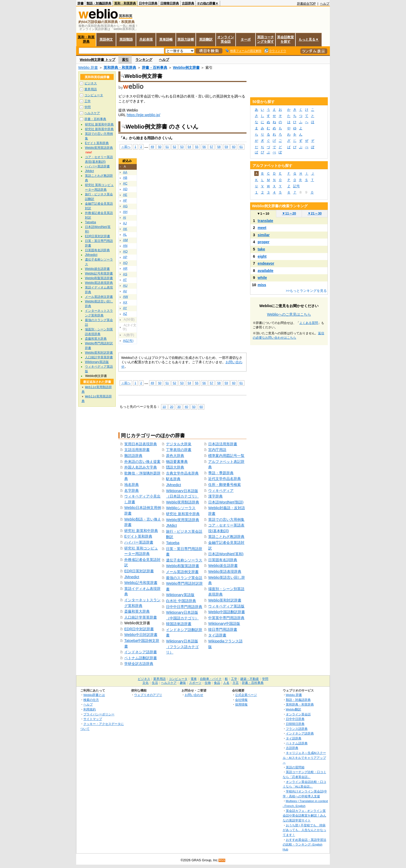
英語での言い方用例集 (226, 520)
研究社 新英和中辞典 (141, 531)
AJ (125, 223)
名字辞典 (132, 491)
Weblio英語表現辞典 (225, 572)
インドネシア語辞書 (141, 652)
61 (241, 147)
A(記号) (128, 341)
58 (219, 147)
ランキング (144, 60)
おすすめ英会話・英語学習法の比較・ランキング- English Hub (304, 844)
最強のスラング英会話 (184, 578)
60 (234, 147)
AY (125, 308)
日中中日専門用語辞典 (184, 607)
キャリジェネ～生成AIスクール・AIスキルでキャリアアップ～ (304, 758)
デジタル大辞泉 (179, 444)
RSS (222, 860)
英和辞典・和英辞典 (120, 68)
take (261, 249)
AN (125, 246)
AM (125, 240)
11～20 (289, 213)
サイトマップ (93, 719)
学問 (88, 107)
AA (125, 172)
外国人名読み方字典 (141, 467)
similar (264, 235)
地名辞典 (132, 485)
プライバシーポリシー (99, 714)
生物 (208, 683)
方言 (236, 683)
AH (125, 212)
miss (262, 285)
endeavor (266, 263)
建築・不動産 (250, 679)
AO (125, 251)
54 (189, 147)
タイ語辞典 (294, 738)
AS (125, 274)
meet (262, 228)
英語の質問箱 (295, 767)
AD (125, 189)
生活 (155, 683)
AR (125, 269)
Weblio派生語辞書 (223, 566)
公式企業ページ (246, 695)
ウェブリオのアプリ (148, 695)
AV (125, 291)
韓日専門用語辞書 (223, 629)
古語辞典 (188, 3)
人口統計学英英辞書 (141, 617)
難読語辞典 (133, 456)
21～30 (315, 213)
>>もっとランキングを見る (306, 291)
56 (204, 147)
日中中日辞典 (148, 3)
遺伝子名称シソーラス (184, 560)
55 (197, 147)
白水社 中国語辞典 (181, 601)
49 (152, 147)
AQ (125, 263)
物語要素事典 (177, 462)
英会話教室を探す (285, 39)
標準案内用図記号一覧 (226, 456)
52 (175, 147)
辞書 (81, 3)
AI (125, 218)
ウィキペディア (221, 491)
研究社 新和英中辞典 (183, 514)
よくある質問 (309, 323)
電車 (194, 679)
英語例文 (106, 39)
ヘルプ (325, 4)
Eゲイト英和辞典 (138, 536)
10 (164, 407)
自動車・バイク (211, 679)
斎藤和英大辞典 (137, 611)
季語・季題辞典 (221, 473)
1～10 (263, 214)
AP (125, 257)
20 (172, 407)
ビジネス (91, 83)
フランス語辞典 (297, 729)
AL (125, 235)
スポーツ (195, 683)
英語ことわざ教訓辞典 (226, 537)
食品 (217, 683)
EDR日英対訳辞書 (139, 571)
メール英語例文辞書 (182, 572)
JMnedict (132, 577)
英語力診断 (186, 39)
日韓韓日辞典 (170, 3)
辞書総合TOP (306, 4)
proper (264, 242)
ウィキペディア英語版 (226, 606)
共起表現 (146, 39)
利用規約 (90, 709)
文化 (146, 683)
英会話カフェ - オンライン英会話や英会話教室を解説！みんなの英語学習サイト (304, 815)
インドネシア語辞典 (300, 733)
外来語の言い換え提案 (142, 462)
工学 (88, 101)
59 (226, 147)
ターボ (246, 39)
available (266, 271)
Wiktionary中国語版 (224, 624)
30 (179, 407)
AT (125, 280)
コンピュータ (94, 95)
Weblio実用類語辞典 (183, 502)
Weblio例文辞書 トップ (97, 60)
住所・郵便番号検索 (224, 485)
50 (160, 147)
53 (182, 147)
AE (125, 195)
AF (125, 201)
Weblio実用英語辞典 (183, 520)
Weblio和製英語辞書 (183, 566)
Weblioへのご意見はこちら (289, 314)
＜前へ (126, 147)
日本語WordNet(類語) (226, 502)
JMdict (171, 525)
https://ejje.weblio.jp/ (143, 115)
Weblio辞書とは (94, 695)
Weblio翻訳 (293, 709)
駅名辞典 (173, 479)
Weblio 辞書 (88, 68)
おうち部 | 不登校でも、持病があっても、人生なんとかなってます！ (304, 830)
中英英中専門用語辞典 (226, 618)
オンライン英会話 (226, 39)
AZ (125, 314)
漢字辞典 (215, 496)
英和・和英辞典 (125, 3)
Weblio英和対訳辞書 (225, 600)
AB (125, 178)
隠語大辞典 (175, 467)
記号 (296, 186)
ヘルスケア (92, 113)
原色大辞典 (175, 456)
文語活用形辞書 (137, 450)
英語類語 (126, 39)
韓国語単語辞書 (179, 624)
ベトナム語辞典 (297, 743)
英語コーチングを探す (266, 39)
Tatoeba (173, 543)
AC (125, 183)
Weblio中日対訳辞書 (141, 635)
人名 (226, 683)
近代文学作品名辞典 (224, 479)
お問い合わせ (194, 695)
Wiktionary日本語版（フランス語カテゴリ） (182, 647)
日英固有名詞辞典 (223, 560)
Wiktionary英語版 (180, 595)
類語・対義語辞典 (99, 3)
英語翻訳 (206, 39)
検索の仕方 (91, 700)
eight (262, 256)
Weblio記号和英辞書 (141, 583)
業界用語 (91, 89)
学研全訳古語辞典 (139, 664)
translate (265, 221)
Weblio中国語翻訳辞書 (227, 612)
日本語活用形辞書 (223, 444)
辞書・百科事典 (155, 68)
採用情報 (241, 704)
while (262, 278)
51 (167, 147)
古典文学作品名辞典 (182, 473)
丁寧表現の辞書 (179, 450)
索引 (125, 60)
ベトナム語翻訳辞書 (141, 658)
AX (125, 302)
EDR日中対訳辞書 (139, 629)
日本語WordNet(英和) (226, 554)
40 (186, 407)
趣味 (183, 683)
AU (125, 286)
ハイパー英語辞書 (139, 542)
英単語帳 (166, 39)
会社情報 (241, 700)
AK (125, 229)
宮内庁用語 (217, 450)
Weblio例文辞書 (186, 68)
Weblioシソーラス (181, 508)
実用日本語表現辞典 (141, 444)
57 (211, 147)
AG (125, 206)
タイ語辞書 (217, 635)
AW (125, 297)
